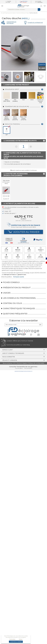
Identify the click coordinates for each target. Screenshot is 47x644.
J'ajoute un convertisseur (12, 162)
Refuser (21, 639)
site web (25, 371)
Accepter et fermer (16, 642)
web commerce (28, 371)
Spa (28, 13)
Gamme (21, 13)
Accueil (3, 13)
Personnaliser (12, 639)
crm (32, 371)
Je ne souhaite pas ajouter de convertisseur (18, 164)
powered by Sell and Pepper (19, 371)
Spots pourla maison (11, 13)
